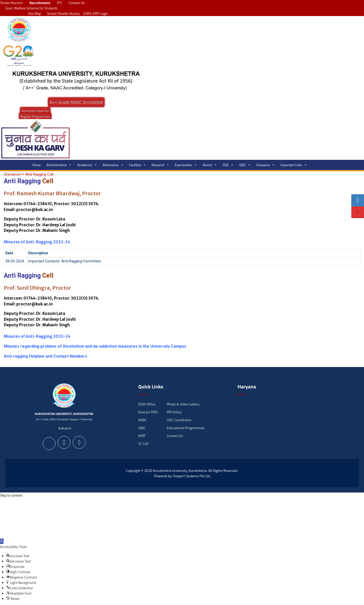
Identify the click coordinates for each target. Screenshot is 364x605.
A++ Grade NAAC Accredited (76, 102)
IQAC (245, 165)
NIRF (142, 436)
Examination (186, 165)
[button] (2, 541)
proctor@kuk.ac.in (34, 210)
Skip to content (11, 495)
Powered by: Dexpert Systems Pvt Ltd (182, 476)
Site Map (33, 13)
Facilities (138, 165)
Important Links (294, 165)
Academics (87, 165)
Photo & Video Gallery (183, 404)
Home (36, 165)
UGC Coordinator (179, 420)
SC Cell (143, 444)
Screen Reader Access (62, 13)
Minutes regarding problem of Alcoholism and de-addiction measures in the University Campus (95, 346)
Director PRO (148, 412)
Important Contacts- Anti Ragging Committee (65, 261)
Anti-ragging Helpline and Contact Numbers (45, 356)
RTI (59, 3)
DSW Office (147, 404)
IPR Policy (174, 412)
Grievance (266, 165)
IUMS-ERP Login (96, 13)
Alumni (210, 165)
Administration (59, 165)
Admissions (113, 165)
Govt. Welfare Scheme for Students (32, 8)
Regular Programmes (35, 117)
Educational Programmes (186, 428)
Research (160, 165)
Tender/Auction (11, 3)
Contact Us (77, 3)
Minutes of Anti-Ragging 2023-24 (37, 242)
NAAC (143, 420)
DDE (228, 165)
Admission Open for (35, 111)
